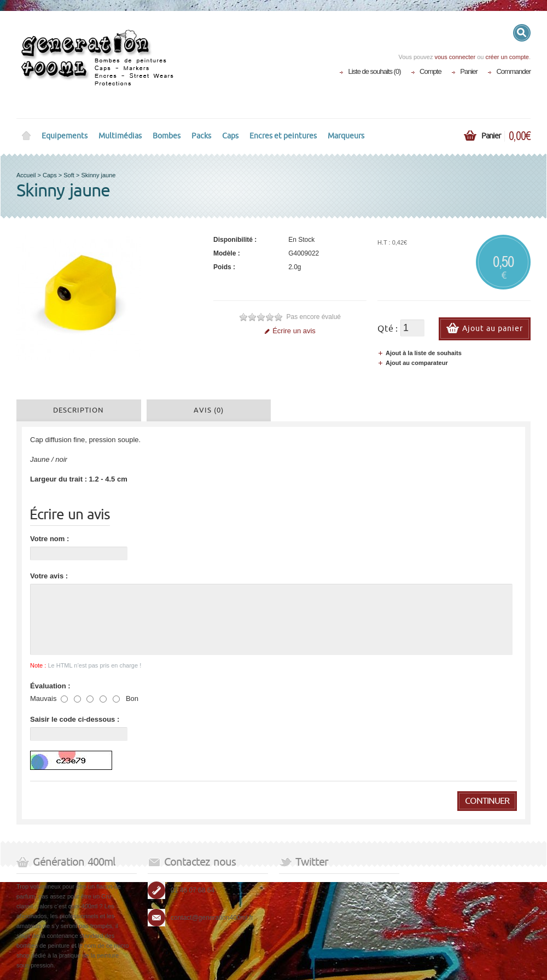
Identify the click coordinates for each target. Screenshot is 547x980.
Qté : (388, 329)
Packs (201, 136)
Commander (513, 71)
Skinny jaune (98, 175)
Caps (230, 136)
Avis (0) (209, 410)
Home (26, 136)
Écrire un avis (290, 331)
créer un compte (507, 57)
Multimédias (120, 136)
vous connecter (455, 57)
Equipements (65, 136)
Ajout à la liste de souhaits (420, 353)
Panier (469, 71)
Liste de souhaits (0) (374, 71)
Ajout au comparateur (413, 363)
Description (78, 410)
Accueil (26, 175)
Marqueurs (346, 136)
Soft (69, 175)
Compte (430, 71)
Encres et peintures (283, 136)
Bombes (167, 136)
